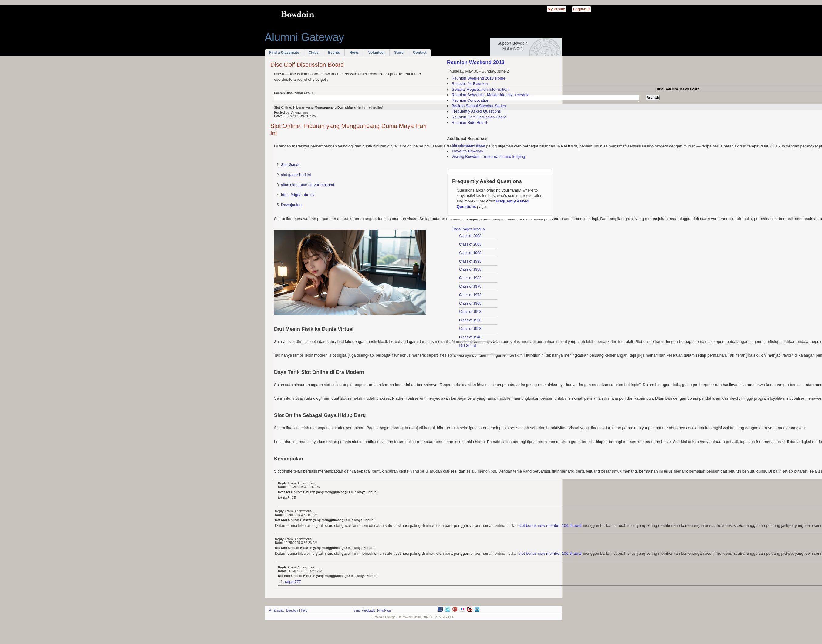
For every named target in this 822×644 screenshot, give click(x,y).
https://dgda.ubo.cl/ (298, 195)
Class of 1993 (470, 261)
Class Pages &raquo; (469, 229)
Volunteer (377, 53)
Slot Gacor (290, 165)
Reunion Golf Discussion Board (479, 117)
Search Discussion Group (294, 93)
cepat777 (293, 582)
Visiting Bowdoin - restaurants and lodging (488, 156)
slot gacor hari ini (296, 175)
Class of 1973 (470, 295)
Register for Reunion (470, 84)
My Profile (556, 9)
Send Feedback (364, 610)
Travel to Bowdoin (467, 151)
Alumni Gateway (304, 37)
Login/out (582, 9)
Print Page (384, 610)
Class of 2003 (470, 244)
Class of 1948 (470, 337)
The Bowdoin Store (468, 146)
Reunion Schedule (468, 95)
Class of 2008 (470, 236)
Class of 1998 (470, 253)
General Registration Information (480, 89)
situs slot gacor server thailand (308, 185)
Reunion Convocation (470, 100)
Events (334, 53)
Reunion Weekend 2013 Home (479, 78)
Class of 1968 (470, 303)
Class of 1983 (470, 278)
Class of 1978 (470, 286)
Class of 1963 (470, 312)
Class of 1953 (470, 329)
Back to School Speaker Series (479, 106)
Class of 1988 (470, 269)
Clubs (314, 53)
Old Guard (467, 346)
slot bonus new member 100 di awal (550, 525)
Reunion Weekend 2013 (476, 62)
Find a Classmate (284, 53)
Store (399, 53)
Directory (293, 610)
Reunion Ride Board (469, 122)
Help (304, 610)
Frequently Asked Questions (476, 111)
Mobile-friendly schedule (508, 95)
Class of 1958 (470, 320)
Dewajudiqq (291, 205)
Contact (420, 53)
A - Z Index (276, 610)
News (354, 53)
